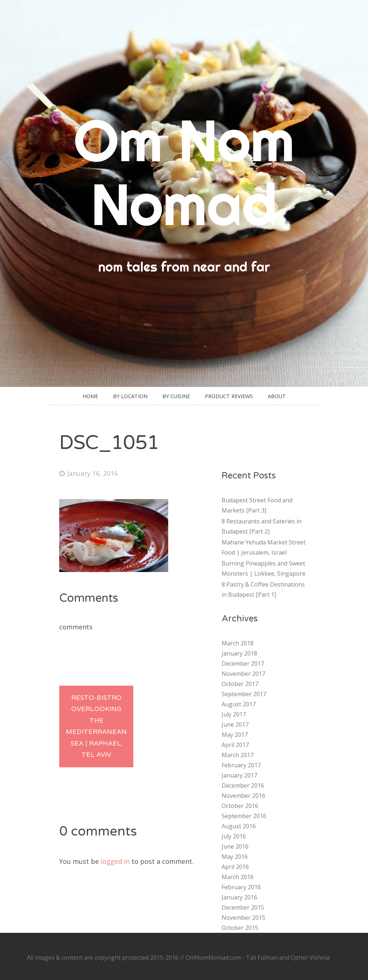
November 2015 (243, 918)
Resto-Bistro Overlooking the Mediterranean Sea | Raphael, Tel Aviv (96, 726)
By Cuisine (176, 396)
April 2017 (235, 745)
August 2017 (239, 704)
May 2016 (235, 857)
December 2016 (243, 785)
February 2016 (241, 887)
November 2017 (243, 674)
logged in (115, 861)
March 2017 (238, 755)
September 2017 (244, 694)
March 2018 (238, 643)
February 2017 (241, 765)
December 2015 (243, 907)
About (277, 396)
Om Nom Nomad (184, 172)
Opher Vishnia (310, 957)
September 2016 (244, 816)
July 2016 (234, 836)
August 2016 (239, 826)
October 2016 (240, 806)
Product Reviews (229, 396)
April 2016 (235, 867)
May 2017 (235, 735)
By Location (130, 396)
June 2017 (235, 724)
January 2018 (239, 653)
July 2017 (234, 714)
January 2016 (239, 897)
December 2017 (243, 663)
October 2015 (240, 928)
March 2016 (238, 877)
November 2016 (243, 796)
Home (90, 396)
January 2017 (239, 775)
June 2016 (235, 846)
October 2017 (240, 684)
